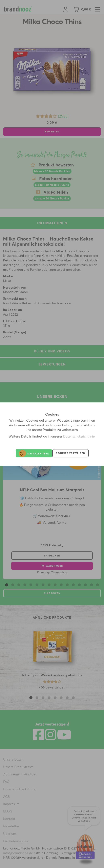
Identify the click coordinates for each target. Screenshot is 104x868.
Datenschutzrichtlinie (79, 436)
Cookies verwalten (70, 453)
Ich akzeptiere (34, 453)
